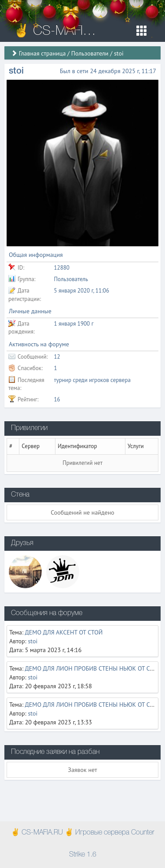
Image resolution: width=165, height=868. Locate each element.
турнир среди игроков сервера (92, 380)
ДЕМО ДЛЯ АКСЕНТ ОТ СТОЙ (64, 632)
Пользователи (90, 53)
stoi (33, 641)
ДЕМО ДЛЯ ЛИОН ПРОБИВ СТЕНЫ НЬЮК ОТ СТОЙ (93, 668)
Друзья (22, 543)
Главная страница (42, 53)
